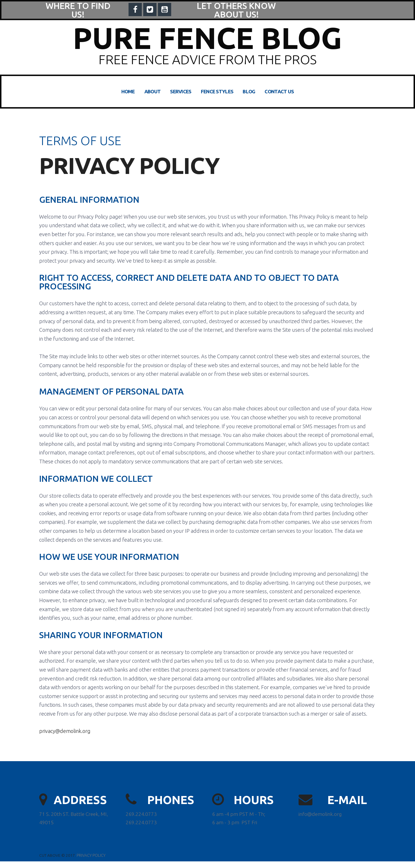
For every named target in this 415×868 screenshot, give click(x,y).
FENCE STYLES (217, 91)
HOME (128, 91)
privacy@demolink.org (65, 737)
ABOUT (153, 91)
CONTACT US (279, 91)
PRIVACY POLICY (91, 862)
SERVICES (181, 91)
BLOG (249, 91)
